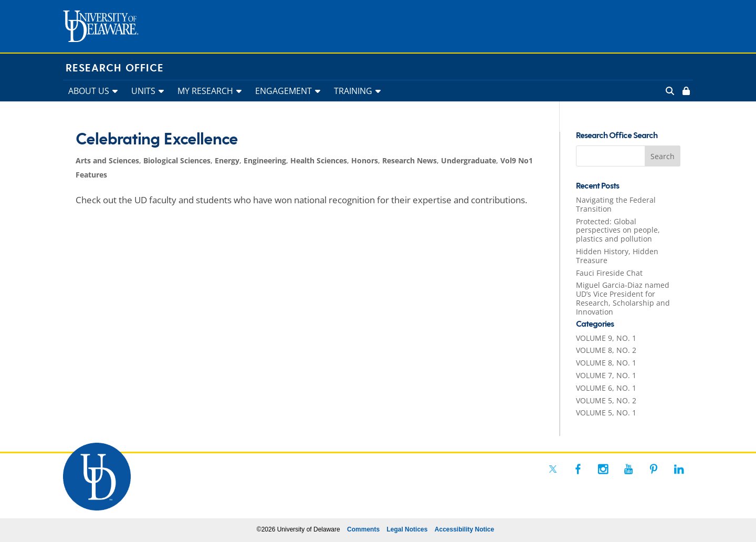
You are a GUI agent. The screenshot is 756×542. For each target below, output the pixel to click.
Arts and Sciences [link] (107, 160)
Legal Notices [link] (407, 529)
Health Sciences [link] (319, 160)
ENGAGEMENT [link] (283, 91)
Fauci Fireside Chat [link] (609, 273)
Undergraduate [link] (469, 160)
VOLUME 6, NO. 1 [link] (606, 388)
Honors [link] (365, 160)
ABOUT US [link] (89, 91)
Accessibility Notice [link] (464, 529)
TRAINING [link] (353, 91)
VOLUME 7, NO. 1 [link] (606, 375)
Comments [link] (363, 529)
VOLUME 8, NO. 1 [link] (606, 363)
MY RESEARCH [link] (205, 91)
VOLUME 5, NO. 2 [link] (606, 400)
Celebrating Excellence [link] (157, 140)
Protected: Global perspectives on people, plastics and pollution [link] (618, 230)
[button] (663, 156)
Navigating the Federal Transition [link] (616, 204)
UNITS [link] (143, 91)
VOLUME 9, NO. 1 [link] (606, 338)
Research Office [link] (115, 68)
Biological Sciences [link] (177, 160)
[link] (685, 91)
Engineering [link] (265, 160)
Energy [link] (227, 160)
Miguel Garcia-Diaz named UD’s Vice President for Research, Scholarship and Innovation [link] (623, 298)
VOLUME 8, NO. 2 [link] (606, 350)
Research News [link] (409, 160)
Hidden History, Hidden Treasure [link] (617, 256)
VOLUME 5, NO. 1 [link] (606, 413)
